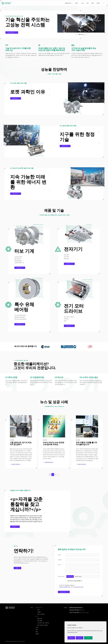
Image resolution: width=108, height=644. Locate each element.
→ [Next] (58, 475)
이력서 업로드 (61, 576)
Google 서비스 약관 (79, 587)
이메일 (59, 560)
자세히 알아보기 (11, 32)
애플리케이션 (68, 3)
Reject (79, 638)
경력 (17, 568)
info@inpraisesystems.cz (76, 607)
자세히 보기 (15, 98)
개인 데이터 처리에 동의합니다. (75, 581)
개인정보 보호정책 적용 (65, 587)
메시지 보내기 (63, 592)
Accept (71, 638)
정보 (88, 3)
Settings (88, 638)
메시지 (59, 565)
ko (104, 3)
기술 (82, 3)
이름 (59, 555)
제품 (77, 3)
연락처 (98, 3)
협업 (93, 3)
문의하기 (14, 527)
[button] (76, 35)
